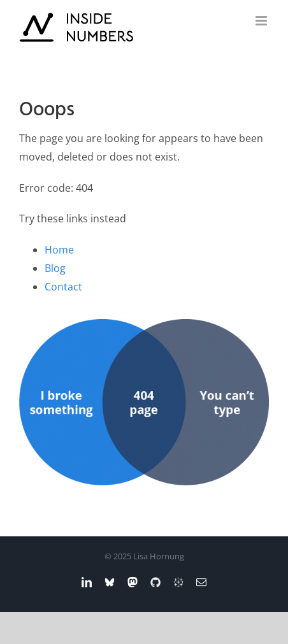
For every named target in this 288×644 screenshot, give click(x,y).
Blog (55, 268)
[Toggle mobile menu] (262, 21)
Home (59, 250)
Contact (63, 287)
